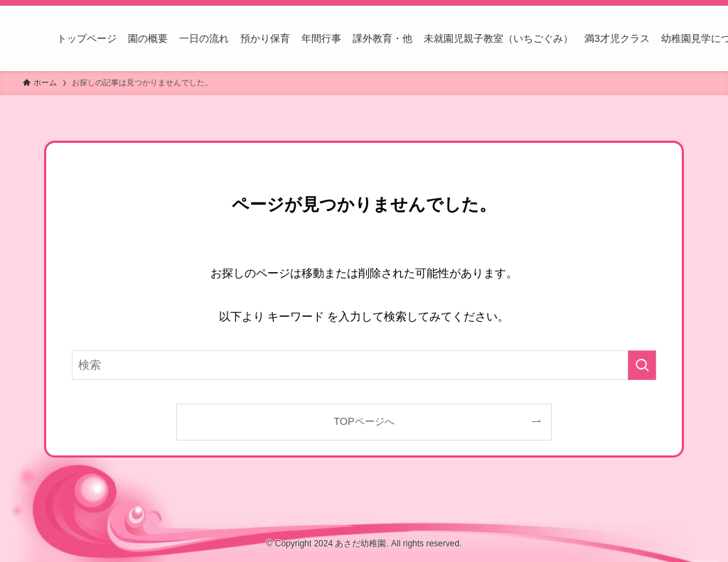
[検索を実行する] (642, 365)
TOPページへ (364, 421)
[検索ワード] (364, 365)
